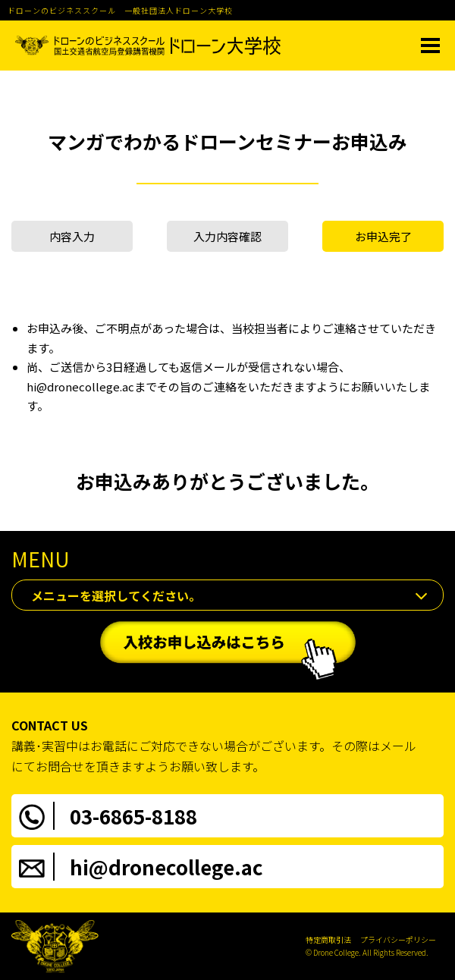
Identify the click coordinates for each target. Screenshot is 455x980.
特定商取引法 (328, 939)
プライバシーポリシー (398, 939)
